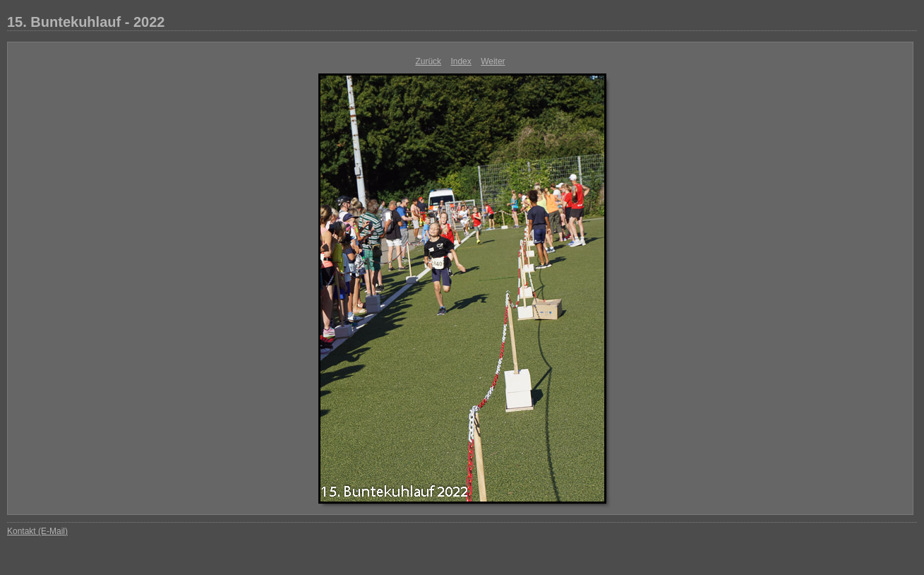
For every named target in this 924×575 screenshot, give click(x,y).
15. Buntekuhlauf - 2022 (86, 22)
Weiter (493, 61)
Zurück (428, 61)
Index (461, 61)
